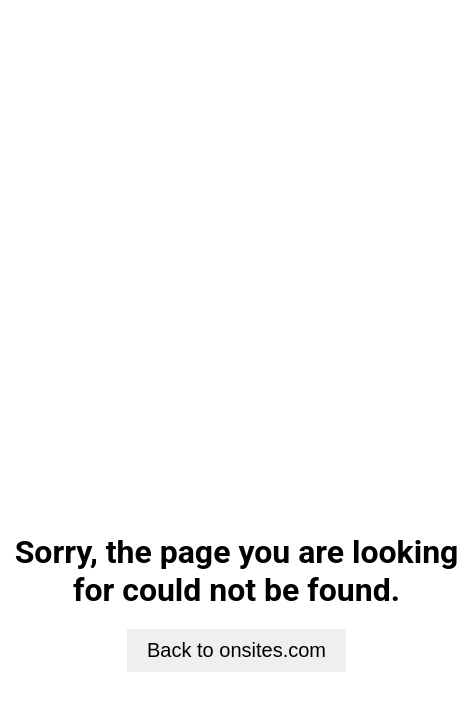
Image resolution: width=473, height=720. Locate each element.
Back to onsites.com (236, 650)
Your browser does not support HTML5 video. (236, 258)
